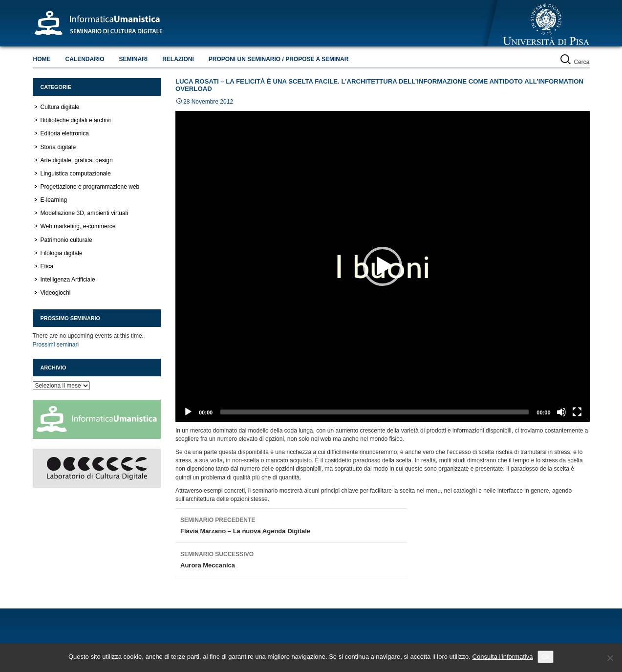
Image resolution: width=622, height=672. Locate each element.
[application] (383, 266)
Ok (546, 657)
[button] (383, 266)
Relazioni (178, 59)
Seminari (134, 59)
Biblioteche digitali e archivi (76, 120)
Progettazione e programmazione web (90, 187)
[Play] (188, 412)
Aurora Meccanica (291, 559)
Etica (47, 266)
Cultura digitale (60, 107)
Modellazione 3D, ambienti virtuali (84, 213)
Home (42, 59)
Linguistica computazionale (76, 173)
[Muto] (561, 412)
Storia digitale (58, 147)
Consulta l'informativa (503, 657)
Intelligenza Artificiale (68, 280)
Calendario (85, 59)
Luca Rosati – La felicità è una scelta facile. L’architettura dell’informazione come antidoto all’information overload (379, 85)
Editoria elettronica (65, 133)
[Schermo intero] (577, 412)
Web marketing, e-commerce (78, 226)
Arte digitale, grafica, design (77, 160)
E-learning (54, 200)
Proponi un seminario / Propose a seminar (279, 59)
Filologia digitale (62, 253)
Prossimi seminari (56, 345)
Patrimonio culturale (66, 240)
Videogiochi (56, 293)
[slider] (375, 412)
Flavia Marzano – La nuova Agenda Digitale (291, 524)
